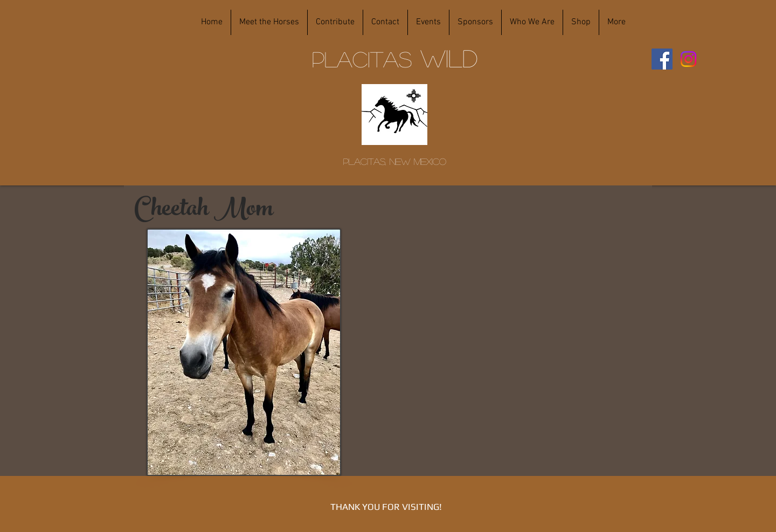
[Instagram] (688, 59)
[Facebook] (662, 59)
